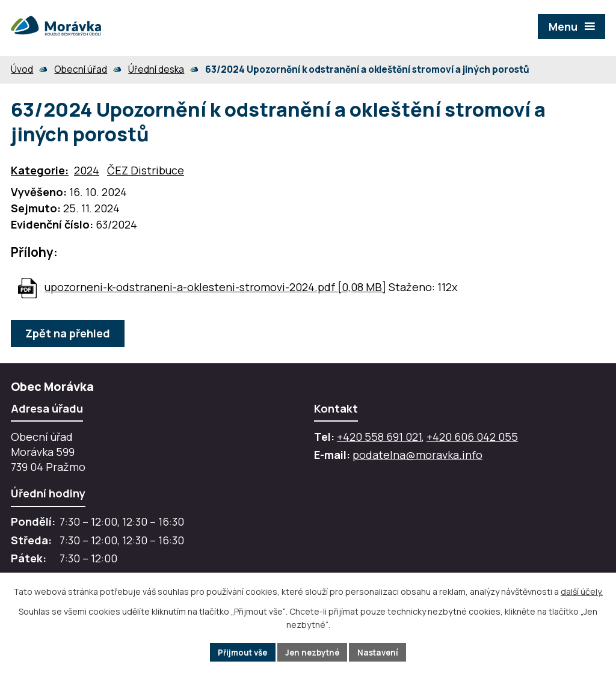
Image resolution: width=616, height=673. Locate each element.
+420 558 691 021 (379, 437)
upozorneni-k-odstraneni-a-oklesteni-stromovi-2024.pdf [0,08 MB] (215, 287)
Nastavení (383, 652)
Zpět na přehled (69, 333)
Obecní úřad (81, 69)
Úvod (22, 69)
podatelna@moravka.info (417, 455)
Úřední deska (156, 69)
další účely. (582, 591)
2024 (87, 170)
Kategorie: (40, 170)
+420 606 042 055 (472, 437)
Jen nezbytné (313, 652)
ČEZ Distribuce (146, 170)
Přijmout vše (239, 652)
